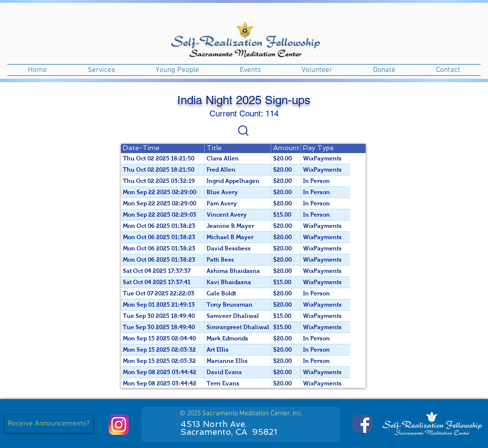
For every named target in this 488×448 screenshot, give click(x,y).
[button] (102, 70)
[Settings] (243, 131)
